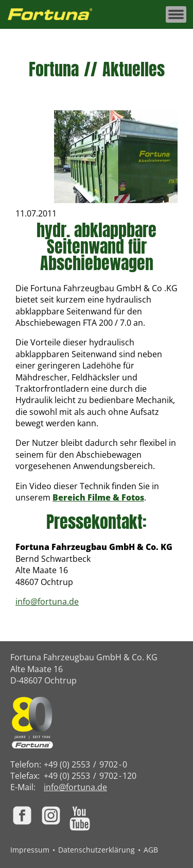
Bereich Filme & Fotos (98, 497)
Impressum (30, 850)
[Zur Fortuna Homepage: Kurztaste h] (56, 15)
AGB (151, 850)
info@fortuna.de (47, 602)
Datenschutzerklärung (97, 850)
